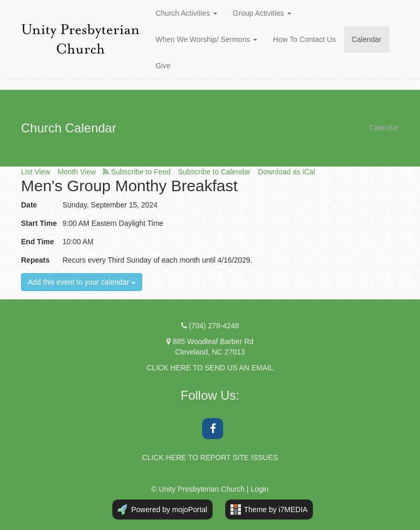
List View (36, 172)
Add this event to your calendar (82, 282)
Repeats (35, 260)
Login (259, 489)
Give (163, 66)
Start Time (39, 223)
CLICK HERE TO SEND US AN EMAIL (210, 368)
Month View (77, 172)
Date (29, 205)
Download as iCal (286, 172)
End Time (38, 242)
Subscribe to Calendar (214, 172)
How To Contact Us (304, 39)
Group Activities (262, 13)
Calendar (367, 39)
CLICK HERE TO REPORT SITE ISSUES (210, 458)
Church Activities (186, 13)
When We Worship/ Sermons (206, 39)
